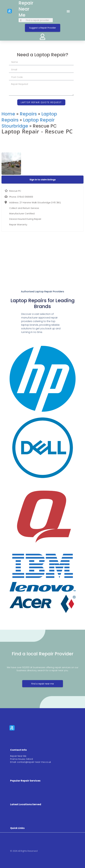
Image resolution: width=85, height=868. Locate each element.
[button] (68, 11)
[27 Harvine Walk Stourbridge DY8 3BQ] (42, 256)
